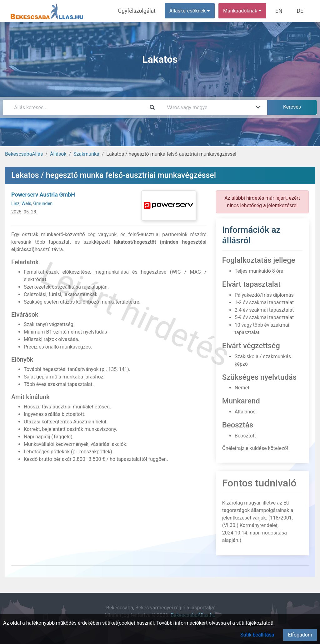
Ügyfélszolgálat (143, 11)
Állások (58, 154)
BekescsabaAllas (24, 154)
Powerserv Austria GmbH (43, 195)
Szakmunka (86, 154)
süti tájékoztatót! (255, 623)
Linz (15, 204)
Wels (26, 204)
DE (301, 11)
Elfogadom (300, 635)
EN (282, 11)
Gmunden (43, 204)
